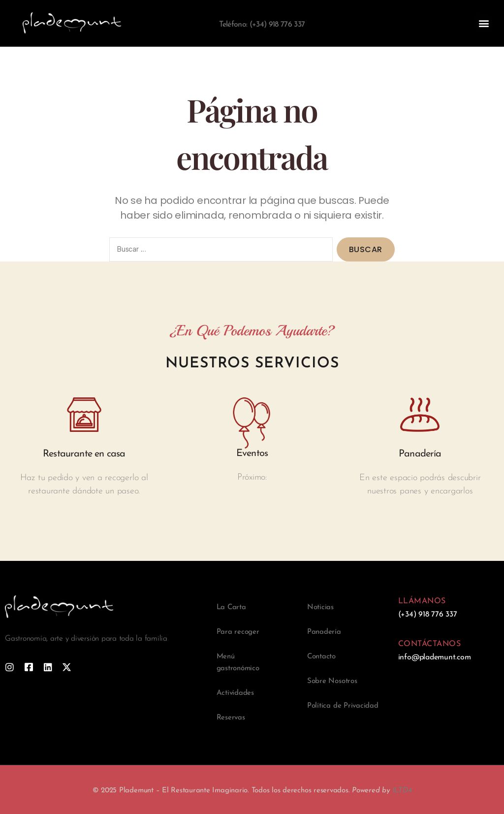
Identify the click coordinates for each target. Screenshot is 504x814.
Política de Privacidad (343, 706)
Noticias (320, 607)
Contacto (321, 657)
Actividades (235, 693)
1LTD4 (402, 791)
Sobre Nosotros (332, 681)
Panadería (324, 632)
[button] (484, 23)
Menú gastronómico (238, 663)
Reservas (231, 718)
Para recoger (238, 632)
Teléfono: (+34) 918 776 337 (262, 25)
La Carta (231, 607)
